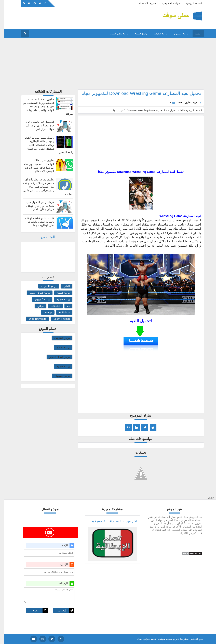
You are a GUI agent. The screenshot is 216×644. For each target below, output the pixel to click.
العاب (62, 286)
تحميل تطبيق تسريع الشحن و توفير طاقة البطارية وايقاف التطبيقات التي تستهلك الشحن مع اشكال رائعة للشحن (44, 145)
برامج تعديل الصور (115, 34)
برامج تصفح (59, 293)
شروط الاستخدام (143, 3)
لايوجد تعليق (187, 103)
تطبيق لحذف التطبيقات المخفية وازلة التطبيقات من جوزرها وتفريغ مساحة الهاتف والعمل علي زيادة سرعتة (44, 107)
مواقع (36, 306)
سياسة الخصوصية (167, 3)
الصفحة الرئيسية (190, 3)
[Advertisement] (108, 66)
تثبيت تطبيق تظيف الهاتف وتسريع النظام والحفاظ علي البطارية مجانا (35, 222)
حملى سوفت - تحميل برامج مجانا (150, 639)
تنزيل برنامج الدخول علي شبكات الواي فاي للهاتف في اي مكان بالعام (36, 206)
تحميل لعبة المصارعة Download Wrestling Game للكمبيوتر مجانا (137, 93)
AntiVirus (60, 312)
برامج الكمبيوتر (177, 34)
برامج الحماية (156, 34)
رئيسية (194, 34)
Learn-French (57, 319)
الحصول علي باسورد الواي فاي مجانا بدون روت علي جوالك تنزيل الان (35, 125)
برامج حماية (59, 299)
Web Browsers (33, 319)
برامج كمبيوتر (38, 299)
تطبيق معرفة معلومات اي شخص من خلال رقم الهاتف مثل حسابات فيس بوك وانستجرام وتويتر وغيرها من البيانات (44, 187)
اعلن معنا (77, 3)
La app (43, 312)
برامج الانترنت (44, 286)
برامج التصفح (137, 34)
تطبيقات (51, 306)
